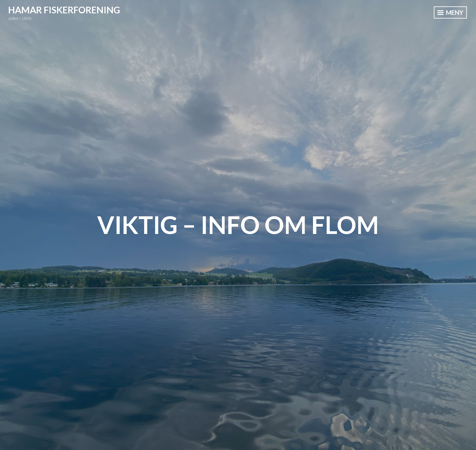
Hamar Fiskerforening (64, 10)
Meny (450, 12)
